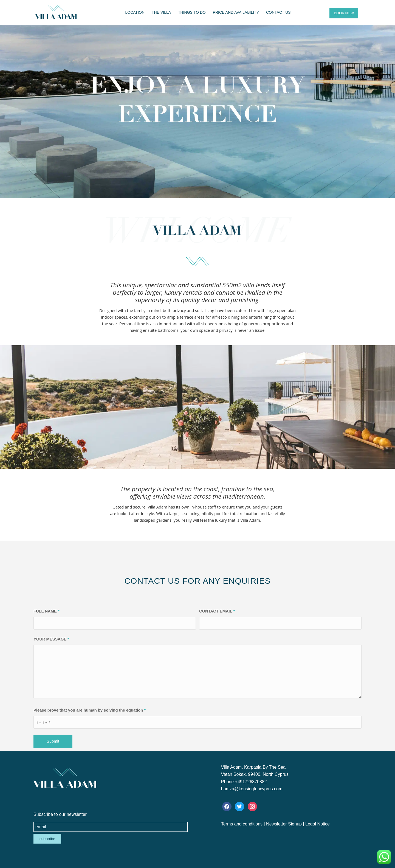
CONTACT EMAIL (217, 611)
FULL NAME (46, 611)
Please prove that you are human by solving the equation (90, 710)
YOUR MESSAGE (51, 639)
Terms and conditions (242, 824)
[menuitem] (135, 12)
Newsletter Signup (284, 824)
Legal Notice (318, 824)
